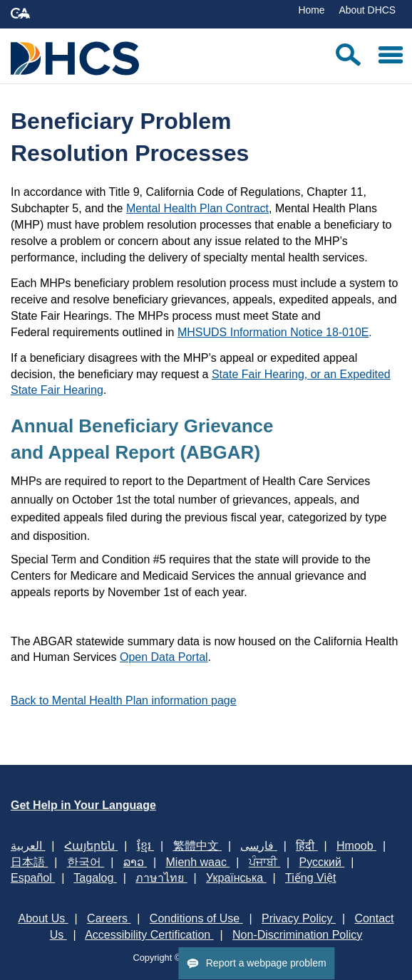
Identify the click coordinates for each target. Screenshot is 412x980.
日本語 (29, 862)
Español (33, 878)
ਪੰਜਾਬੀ (264, 862)
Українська (236, 878)
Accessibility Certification (149, 935)
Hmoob (356, 846)
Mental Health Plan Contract (197, 208)
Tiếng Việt (310, 878)
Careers (109, 918)
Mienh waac (198, 862)
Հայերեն (91, 846)
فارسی (258, 846)
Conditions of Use (196, 918)
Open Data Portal (164, 657)
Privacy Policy (299, 918)
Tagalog (95, 878)
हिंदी (307, 846)
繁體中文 (197, 846)
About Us (43, 918)
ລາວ (135, 862)
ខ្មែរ (145, 846)
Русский (322, 862)
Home (311, 10)
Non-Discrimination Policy (297, 935)
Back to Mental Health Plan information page (124, 700)
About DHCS (367, 10)
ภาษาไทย (161, 878)
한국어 (86, 862)
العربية (28, 846)
